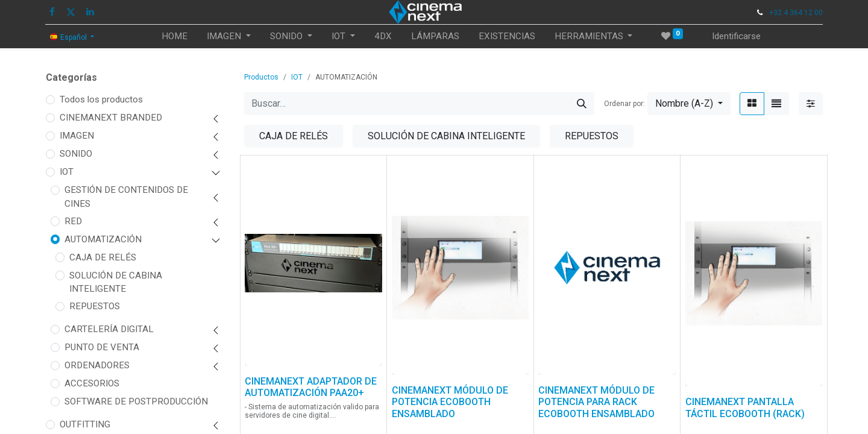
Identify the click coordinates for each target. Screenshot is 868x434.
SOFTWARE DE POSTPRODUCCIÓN (136, 401)
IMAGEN (77, 136)
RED (73, 221)
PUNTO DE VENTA (102, 347)
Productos (261, 77)
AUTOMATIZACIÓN (103, 239)
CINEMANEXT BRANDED (111, 118)
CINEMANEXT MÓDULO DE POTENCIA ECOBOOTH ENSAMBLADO (450, 402)
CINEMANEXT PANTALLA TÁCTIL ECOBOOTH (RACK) (745, 407)
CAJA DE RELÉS (103, 257)
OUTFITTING (85, 424)
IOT (67, 172)
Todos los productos (101, 99)
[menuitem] (175, 36)
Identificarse (736, 36)
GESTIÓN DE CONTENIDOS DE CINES (126, 197)
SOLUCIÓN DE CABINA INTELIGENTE (116, 282)
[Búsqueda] (582, 104)
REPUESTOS (95, 306)
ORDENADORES (97, 365)
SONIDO (76, 154)
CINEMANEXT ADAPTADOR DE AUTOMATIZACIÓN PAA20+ (311, 387)
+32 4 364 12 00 (796, 13)
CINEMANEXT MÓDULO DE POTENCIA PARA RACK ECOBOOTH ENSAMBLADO (596, 402)
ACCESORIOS (92, 383)
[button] (689, 104)
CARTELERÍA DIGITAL (109, 329)
